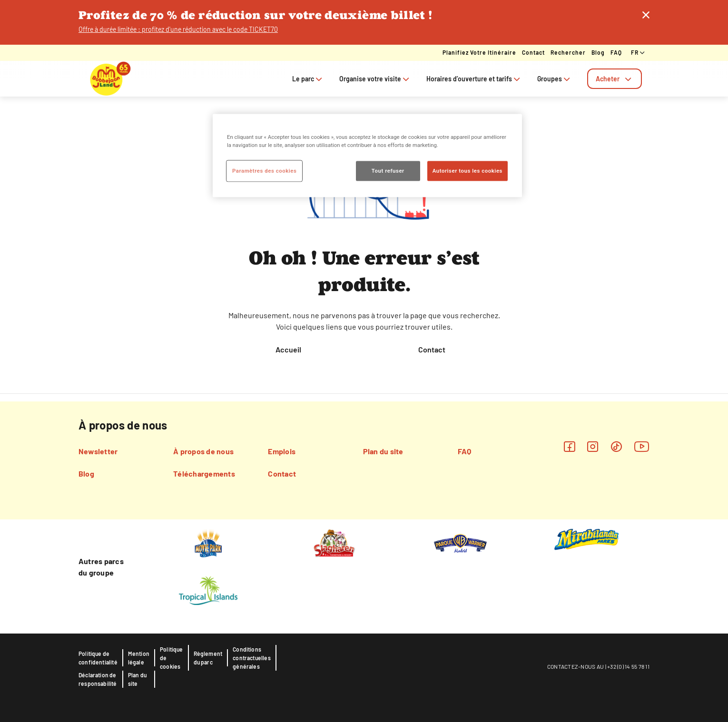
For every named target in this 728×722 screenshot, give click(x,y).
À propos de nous (203, 451)
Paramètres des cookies (264, 170)
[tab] (615, 79)
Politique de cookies (172, 658)
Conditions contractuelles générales (252, 658)
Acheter (615, 79)
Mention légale (139, 658)
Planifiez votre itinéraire (479, 52)
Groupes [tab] (555, 79)
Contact (533, 52)
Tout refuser (388, 170)
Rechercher (568, 52)
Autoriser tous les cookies (467, 170)
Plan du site (383, 451)
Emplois (282, 451)
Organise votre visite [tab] (375, 79)
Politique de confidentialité (98, 658)
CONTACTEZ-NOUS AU (576, 666)
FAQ (616, 52)
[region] (367, 155)
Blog (598, 52)
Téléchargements (204, 473)
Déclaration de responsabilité (98, 679)
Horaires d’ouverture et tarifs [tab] (474, 79)
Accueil (288, 349)
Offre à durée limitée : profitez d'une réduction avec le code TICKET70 (178, 29)
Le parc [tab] (308, 79)
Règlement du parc (208, 658)
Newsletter (98, 451)
